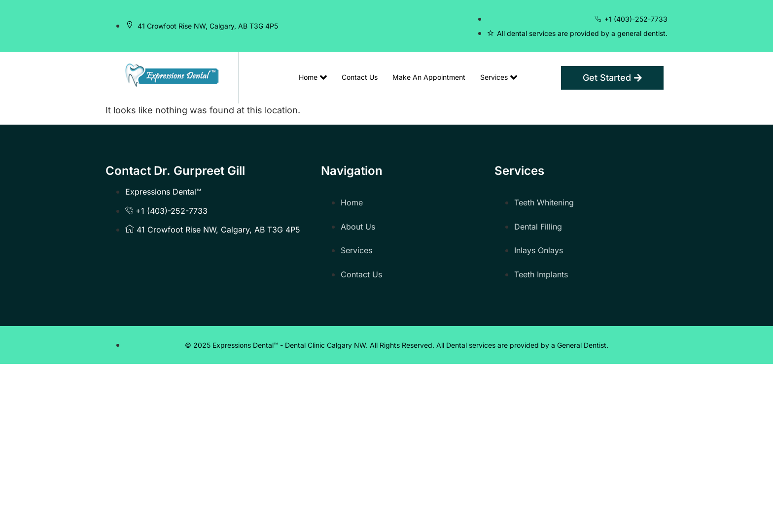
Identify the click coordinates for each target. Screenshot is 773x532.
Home (313, 77)
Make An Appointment (429, 77)
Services (499, 77)
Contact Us (360, 77)
